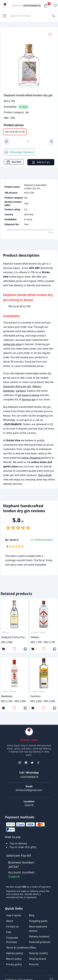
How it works (14, 915)
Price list (34, 964)
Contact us (12, 927)
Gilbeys (37, 386)
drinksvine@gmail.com (29, 790)
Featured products (40, 942)
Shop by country (39, 953)
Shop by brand (38, 959)
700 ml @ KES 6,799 (15, 132)
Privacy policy (14, 964)
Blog (32, 915)
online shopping (31, 458)
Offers (33, 948)
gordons (21, 391)
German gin (28, 399)
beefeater (9, 391)
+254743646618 (31, 6)
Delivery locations (39, 936)
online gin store (12, 344)
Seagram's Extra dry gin (17, 386)
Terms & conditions (17, 948)
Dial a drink (45, 475)
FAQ (9, 932)
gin (27, 112)
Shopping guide (38, 921)
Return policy (14, 959)
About (10, 921)
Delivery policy (15, 953)
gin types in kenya (29, 395)
